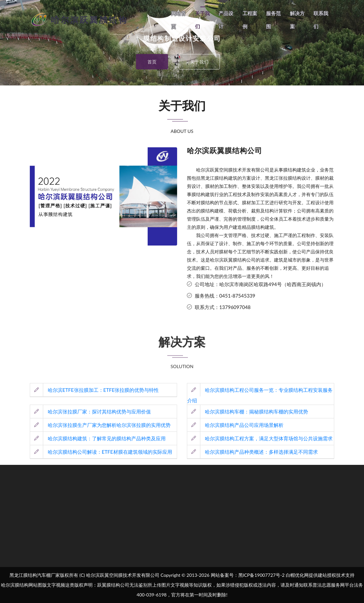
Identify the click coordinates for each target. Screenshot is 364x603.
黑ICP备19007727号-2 (262, 575)
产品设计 (226, 20)
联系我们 (321, 20)
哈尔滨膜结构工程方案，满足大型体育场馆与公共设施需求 (260, 438)
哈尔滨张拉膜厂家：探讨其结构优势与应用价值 (91, 411)
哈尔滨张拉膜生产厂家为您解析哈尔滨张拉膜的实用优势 (100, 425)
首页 (146, 62)
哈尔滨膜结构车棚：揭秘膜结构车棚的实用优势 (248, 411)
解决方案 (297, 20)
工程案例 (250, 20)
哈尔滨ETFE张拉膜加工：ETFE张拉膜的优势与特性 (94, 390)
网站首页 (179, 20)
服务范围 (273, 20)
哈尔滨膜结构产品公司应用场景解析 (235, 425)
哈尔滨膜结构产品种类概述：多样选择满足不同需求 (253, 452)
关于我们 (202, 20)
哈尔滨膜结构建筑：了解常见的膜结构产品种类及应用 (98, 438)
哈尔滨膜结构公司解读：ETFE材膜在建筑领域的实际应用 (101, 452)
